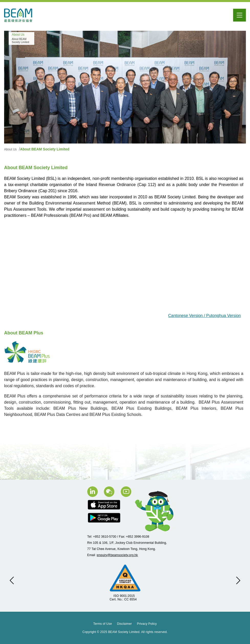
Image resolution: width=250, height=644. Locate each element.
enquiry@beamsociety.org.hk (117, 555)
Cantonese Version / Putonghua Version (204, 316)
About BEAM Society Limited (45, 149)
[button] (12, 580)
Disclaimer (124, 624)
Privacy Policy (147, 624)
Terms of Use (102, 624)
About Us (11, 149)
